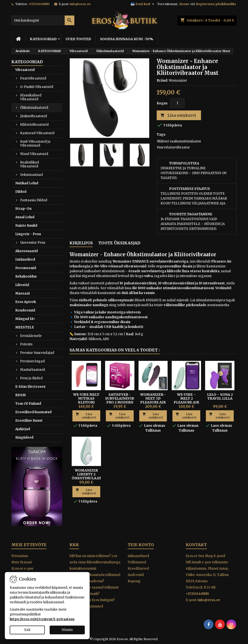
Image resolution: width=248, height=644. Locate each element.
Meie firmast (22, 562)
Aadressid (136, 575)
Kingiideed (24, 438)
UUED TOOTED (78, 39)
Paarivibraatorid (33, 78)
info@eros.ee (80, 4)
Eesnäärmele (31, 336)
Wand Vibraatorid (34, 154)
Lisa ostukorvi (178, 115)
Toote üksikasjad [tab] (119, 243)
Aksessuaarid (27, 251)
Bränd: (162, 81)
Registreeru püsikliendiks (216, 4)
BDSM (20, 395)
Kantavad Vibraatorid (37, 133)
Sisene (184, 4)
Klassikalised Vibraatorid (31, 97)
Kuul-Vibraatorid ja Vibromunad (35, 144)
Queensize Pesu (33, 243)
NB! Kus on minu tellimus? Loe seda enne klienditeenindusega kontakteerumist (95, 562)
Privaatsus (20, 556)
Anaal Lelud (25, 217)
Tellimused (137, 562)
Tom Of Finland (28, 404)
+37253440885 (39, 4)
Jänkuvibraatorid (34, 116)
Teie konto (141, 545)
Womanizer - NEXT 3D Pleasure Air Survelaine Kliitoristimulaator (160, 402)
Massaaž (23, 293)
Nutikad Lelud (27, 183)
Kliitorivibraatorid (34, 125)
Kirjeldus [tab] (81, 243)
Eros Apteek (26, 302)
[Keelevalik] (143, 4)
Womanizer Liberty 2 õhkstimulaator (89, 474)
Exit (27, 630)
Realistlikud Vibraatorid (30, 164)
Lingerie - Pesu (28, 234)
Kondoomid (25, 310)
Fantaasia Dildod (34, 200)
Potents (26, 344)
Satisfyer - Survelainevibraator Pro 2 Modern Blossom (127, 400)
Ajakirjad (23, 429)
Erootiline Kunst (29, 421)
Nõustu (67, 630)
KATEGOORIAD (43, 39)
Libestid (22, 285)
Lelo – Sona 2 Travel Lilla (220, 396)
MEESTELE (25, 327)
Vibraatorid (25, 70)
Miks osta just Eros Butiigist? (92, 600)
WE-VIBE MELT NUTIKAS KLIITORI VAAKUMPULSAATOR (90, 400)
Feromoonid (26, 268)
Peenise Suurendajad (37, 353)
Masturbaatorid (33, 370)
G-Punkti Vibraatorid (37, 87)
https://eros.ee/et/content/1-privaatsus (42, 619)
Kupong (134, 581)
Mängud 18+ (25, 319)
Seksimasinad (31, 175)
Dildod (21, 192)
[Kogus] (177, 103)
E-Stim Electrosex (30, 387)
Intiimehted (25, 260)
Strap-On (23, 209)
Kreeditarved (138, 569)
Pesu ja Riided (31, 378)
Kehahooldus (26, 276)
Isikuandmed (138, 556)
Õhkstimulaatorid (34, 108)
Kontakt (196, 545)
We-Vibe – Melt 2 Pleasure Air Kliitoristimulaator (193, 400)
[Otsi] (43, 20)
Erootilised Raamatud (33, 412)
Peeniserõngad (32, 361)
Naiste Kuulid (26, 226)
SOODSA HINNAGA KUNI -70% (127, 39)
